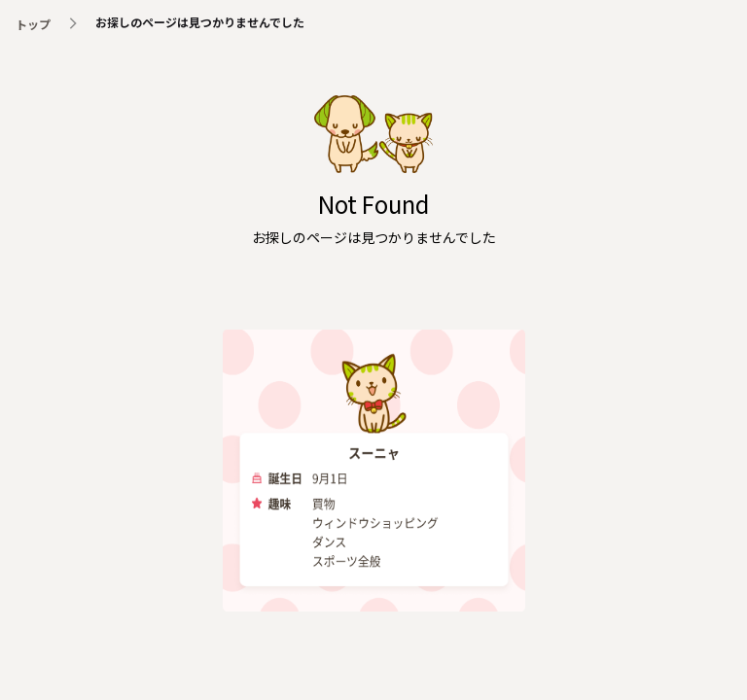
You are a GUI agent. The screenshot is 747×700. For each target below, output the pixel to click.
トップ (33, 24)
